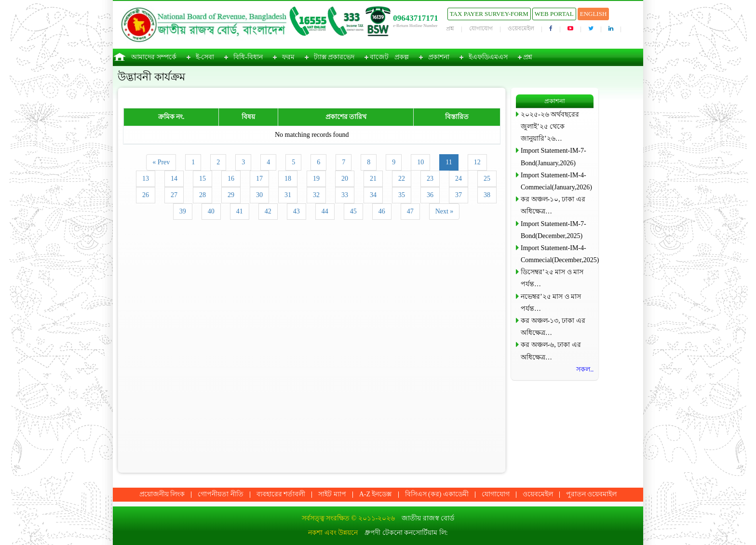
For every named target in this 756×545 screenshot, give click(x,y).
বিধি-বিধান (248, 57)
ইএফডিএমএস (488, 57)
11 (449, 162)
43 (297, 211)
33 (345, 195)
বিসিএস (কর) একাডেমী (437, 494)
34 (373, 195)
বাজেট (379, 57)
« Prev (161, 162)
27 (174, 195)
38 (487, 195)
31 (288, 195)
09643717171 (416, 18)
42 (268, 211)
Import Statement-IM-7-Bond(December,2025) (553, 230)
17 (259, 179)
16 (231, 179)
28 (202, 195)
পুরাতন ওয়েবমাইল (592, 494)
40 (211, 211)
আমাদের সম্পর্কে (154, 57)
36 (430, 195)
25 (487, 179)
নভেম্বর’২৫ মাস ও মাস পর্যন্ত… (551, 303)
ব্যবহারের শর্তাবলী (281, 494)
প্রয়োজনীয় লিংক (162, 494)
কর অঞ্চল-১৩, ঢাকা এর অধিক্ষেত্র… (553, 327)
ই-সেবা (205, 57)
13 (146, 179)
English (594, 14)
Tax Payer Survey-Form (489, 14)
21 (373, 179)
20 (345, 179)
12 (477, 162)
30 (259, 195)
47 (410, 211)
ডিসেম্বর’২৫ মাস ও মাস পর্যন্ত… (552, 278)
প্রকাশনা (439, 57)
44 (325, 211)
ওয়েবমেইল (521, 28)
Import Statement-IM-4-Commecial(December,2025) (557, 254)
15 (202, 179)
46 (382, 211)
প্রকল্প (402, 57)
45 (353, 211)
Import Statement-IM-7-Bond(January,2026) (553, 157)
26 (146, 195)
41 (240, 211)
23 (430, 179)
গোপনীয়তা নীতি (221, 494)
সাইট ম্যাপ (332, 494)
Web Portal (554, 14)
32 (316, 195)
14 (174, 179)
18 (288, 179)
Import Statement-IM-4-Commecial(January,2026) (556, 181)
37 (459, 195)
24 (459, 179)
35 (402, 195)
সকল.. (585, 369)
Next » (445, 211)
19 (316, 179)
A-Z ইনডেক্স (376, 494)
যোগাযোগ (481, 28)
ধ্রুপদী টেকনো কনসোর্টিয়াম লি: (406, 533)
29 (231, 195)
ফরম (288, 57)
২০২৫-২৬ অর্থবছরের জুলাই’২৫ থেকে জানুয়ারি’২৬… (550, 126)
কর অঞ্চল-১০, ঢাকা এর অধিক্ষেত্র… (553, 205)
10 (420, 162)
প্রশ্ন (450, 28)
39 (183, 211)
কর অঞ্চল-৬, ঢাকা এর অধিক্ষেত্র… (551, 351)
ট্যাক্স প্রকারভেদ (334, 57)
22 (402, 179)
